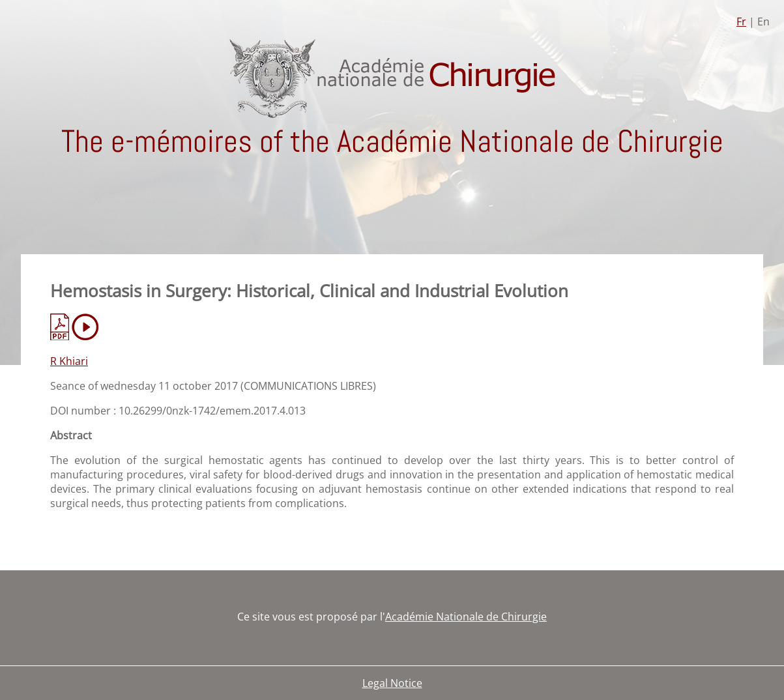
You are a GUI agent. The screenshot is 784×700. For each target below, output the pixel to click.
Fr (741, 22)
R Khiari (69, 361)
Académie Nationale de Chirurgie (466, 617)
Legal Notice (392, 683)
